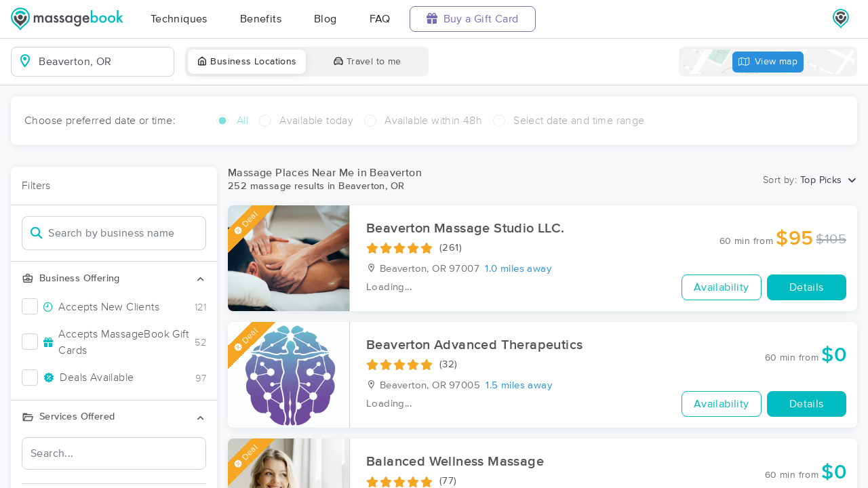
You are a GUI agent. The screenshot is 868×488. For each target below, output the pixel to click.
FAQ (380, 19)
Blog (325, 19)
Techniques (179, 19)
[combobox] (103, 62)
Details (807, 287)
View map (768, 62)
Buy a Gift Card (473, 19)
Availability (722, 287)
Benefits (261, 19)
